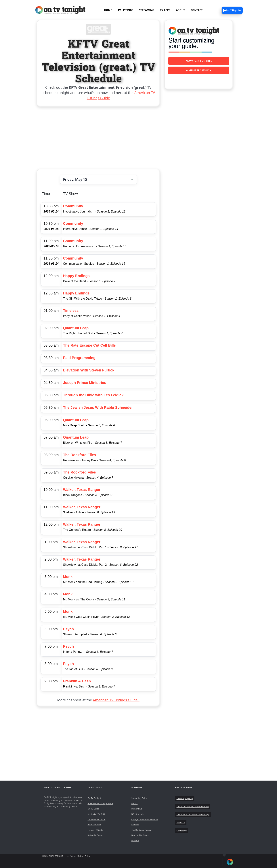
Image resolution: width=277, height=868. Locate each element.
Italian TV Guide (95, 835)
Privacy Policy (84, 856)
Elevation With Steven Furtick (89, 370)
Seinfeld (135, 825)
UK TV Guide (93, 809)
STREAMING (147, 10)
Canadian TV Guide (97, 819)
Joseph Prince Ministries (85, 383)
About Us (181, 823)
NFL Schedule (138, 814)
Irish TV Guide (94, 825)
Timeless (71, 311)
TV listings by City (185, 798)
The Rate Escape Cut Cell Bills (89, 345)
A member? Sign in (199, 70)
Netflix (135, 803)
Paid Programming (79, 358)
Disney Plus (137, 809)
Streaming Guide (139, 798)
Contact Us (182, 831)
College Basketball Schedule (145, 819)
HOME (108, 10)
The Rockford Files (79, 455)
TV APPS (165, 10)
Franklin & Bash (77, 681)
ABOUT (180, 10)
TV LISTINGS (126, 10)
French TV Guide (95, 830)
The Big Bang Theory (141, 830)
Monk (68, 577)
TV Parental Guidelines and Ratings (193, 815)
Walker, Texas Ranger (82, 490)
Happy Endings (76, 276)
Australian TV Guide (97, 814)
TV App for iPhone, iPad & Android (193, 806)
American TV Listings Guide (101, 803)
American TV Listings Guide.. (116, 700)
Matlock (135, 840)
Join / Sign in (232, 10)
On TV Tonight (94, 798)
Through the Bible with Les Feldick (93, 395)
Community (73, 206)
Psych (68, 629)
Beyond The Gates (140, 835)
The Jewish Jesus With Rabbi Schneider (98, 407)
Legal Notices (71, 856)
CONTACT (197, 10)
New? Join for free (199, 61)
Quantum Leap (76, 328)
